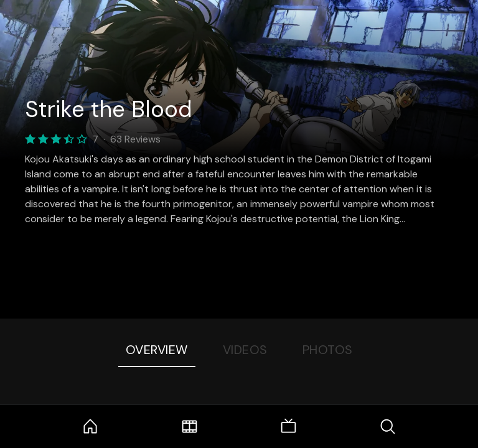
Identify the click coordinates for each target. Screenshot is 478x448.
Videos (245, 350)
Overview (157, 350)
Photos (328, 350)
